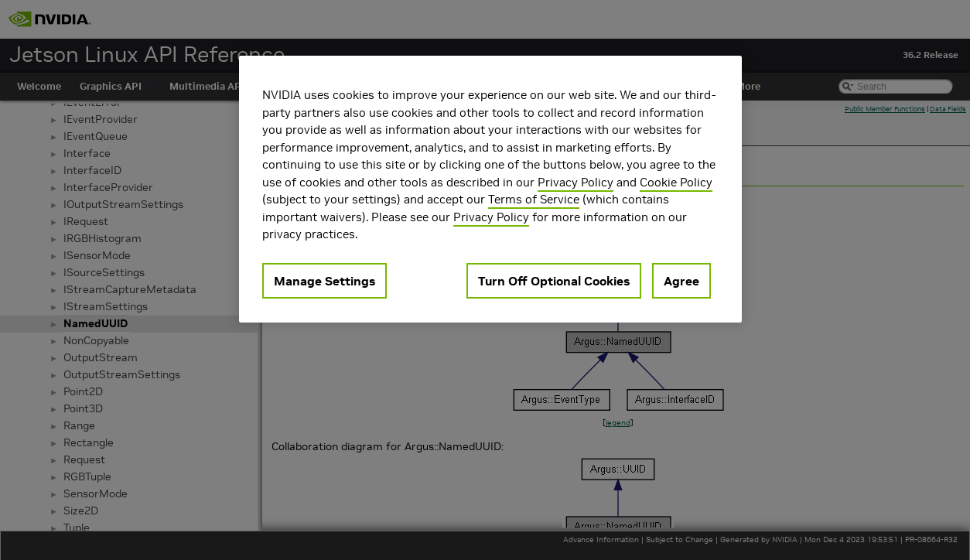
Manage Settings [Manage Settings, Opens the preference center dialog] (324, 281)
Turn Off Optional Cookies (554, 281)
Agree (681, 281)
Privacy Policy (576, 182)
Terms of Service (534, 199)
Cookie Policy (676, 182)
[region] (490, 189)
